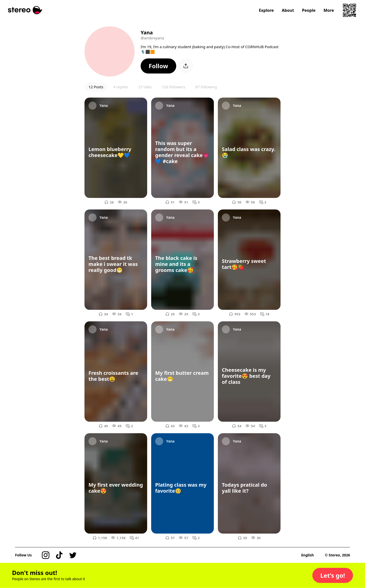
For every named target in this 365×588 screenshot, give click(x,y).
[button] (158, 66)
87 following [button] (206, 87)
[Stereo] (25, 10)
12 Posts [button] (96, 87)
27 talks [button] (145, 87)
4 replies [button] (121, 87)
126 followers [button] (173, 87)
